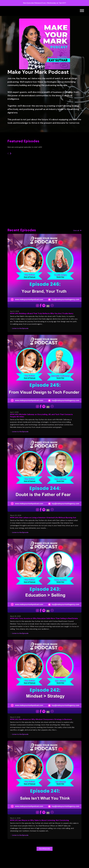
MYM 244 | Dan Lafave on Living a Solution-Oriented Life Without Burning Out (43, 518)
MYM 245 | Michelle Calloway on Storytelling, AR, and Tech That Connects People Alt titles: (41, 416)
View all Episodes (45, 849)
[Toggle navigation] (82, 11)
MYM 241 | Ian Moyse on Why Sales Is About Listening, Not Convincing (40, 820)
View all (77, 230)
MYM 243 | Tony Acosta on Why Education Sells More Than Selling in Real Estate (44, 618)
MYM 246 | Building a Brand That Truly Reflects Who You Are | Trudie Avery (42, 313)
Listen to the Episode (19, 328)
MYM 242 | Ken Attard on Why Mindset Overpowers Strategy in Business (41, 719)
